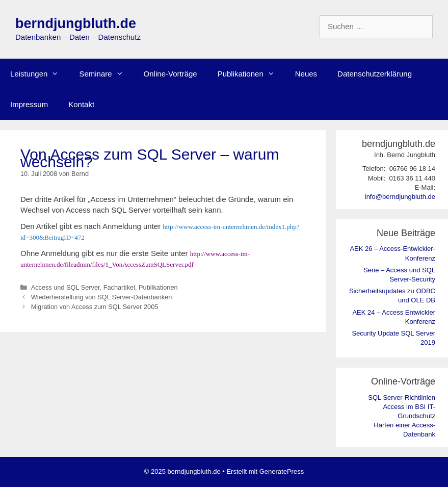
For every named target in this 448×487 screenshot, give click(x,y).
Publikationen (251, 74)
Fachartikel (119, 287)
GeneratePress (282, 471)
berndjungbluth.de (76, 23)
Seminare (106, 74)
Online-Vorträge (170, 74)
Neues (306, 74)
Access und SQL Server (65, 287)
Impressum (29, 104)
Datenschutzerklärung (375, 74)
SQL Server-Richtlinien (402, 398)
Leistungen (39, 74)
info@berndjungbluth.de (400, 197)
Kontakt (81, 104)
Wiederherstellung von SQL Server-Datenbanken (102, 297)
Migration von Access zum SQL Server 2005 (95, 307)
